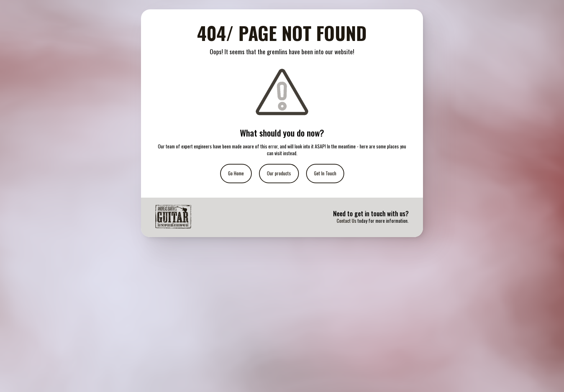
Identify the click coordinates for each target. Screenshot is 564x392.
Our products (279, 173)
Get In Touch (325, 173)
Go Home (236, 173)
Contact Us (347, 221)
